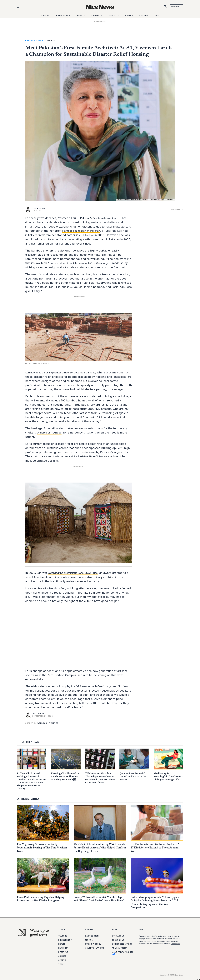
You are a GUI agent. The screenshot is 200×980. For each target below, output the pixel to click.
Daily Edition (92, 936)
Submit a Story (93, 944)
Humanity (30, 41)
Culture (63, 936)
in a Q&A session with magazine (96, 689)
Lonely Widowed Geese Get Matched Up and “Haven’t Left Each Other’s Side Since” (99, 901)
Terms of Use (119, 940)
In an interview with (48, 591)
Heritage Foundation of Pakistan (83, 231)
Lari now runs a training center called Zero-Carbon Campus (64, 372)
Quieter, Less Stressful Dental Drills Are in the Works (133, 778)
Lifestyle (63, 952)
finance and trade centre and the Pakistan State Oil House (77, 460)
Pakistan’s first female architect (100, 218)
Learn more (176, 944)
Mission (89, 940)
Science (62, 956)
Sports (62, 960)
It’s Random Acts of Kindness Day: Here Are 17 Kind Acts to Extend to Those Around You (156, 849)
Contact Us (118, 936)
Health (62, 944)
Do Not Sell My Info (122, 944)
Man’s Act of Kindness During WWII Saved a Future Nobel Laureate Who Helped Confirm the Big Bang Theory (97, 849)
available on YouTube (51, 436)
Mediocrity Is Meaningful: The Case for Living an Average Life (168, 778)
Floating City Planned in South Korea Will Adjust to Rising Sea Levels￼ (65, 778)
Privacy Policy (120, 948)
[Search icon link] (165, 7)
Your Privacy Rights (123, 953)
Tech (40, 41)
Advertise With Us (95, 948)
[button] (42, 726)
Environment (65, 940)
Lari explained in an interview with (82, 263)
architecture (87, 235)
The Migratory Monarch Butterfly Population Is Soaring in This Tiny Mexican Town (39, 849)
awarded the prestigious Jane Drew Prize (76, 576)
